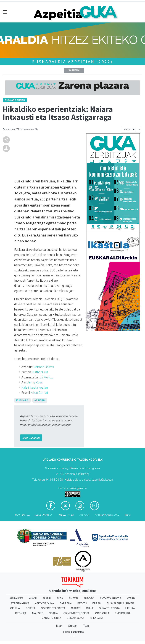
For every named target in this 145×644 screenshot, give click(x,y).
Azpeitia (40, 400)
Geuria (15, 608)
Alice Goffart (39, 393)
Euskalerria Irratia (121, 603)
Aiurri (47, 598)
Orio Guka (102, 613)
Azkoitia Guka (45, 603)
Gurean (73, 626)
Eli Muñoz (46, 377)
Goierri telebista (53, 608)
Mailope (38, 613)
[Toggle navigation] (5, 12)
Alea (60, 598)
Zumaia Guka (75, 618)
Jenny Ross (35, 382)
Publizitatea (66, 515)
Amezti (73, 598)
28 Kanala (96, 618)
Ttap (86, 626)
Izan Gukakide (31, 438)
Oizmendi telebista (76, 613)
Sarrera (74, 70)
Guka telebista (109, 608)
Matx (59, 626)
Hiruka (130, 608)
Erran (97, 603)
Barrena (66, 603)
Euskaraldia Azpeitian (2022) (72, 62)
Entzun (129, 129)
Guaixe (76, 608)
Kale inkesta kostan (35, 388)
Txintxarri (122, 613)
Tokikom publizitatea (72, 632)
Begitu (82, 603)
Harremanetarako (107, 515)
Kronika (21, 613)
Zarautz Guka (52, 618)
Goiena (30, 608)
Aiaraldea (16, 598)
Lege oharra (44, 515)
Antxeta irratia (111, 598)
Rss (127, 515)
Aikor (33, 598)
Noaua (53, 613)
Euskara (22, 400)
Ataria (131, 598)
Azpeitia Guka (20, 603)
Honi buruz (22, 515)
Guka (90, 608)
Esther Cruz (40, 372)
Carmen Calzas (44, 367)
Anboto (89, 598)
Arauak (84, 515)
